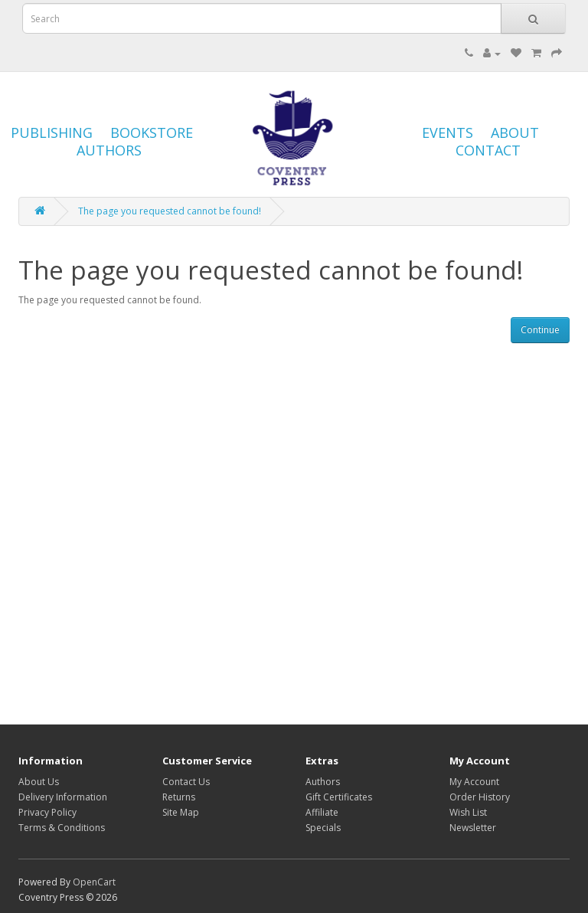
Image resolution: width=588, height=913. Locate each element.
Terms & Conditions (62, 828)
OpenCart (94, 882)
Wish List (468, 812)
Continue (540, 330)
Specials (323, 828)
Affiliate (322, 812)
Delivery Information (63, 797)
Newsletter (473, 828)
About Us (39, 782)
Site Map (181, 812)
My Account (474, 782)
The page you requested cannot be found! (170, 211)
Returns (179, 797)
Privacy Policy (47, 812)
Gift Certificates (339, 797)
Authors (323, 782)
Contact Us (186, 782)
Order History (480, 797)
